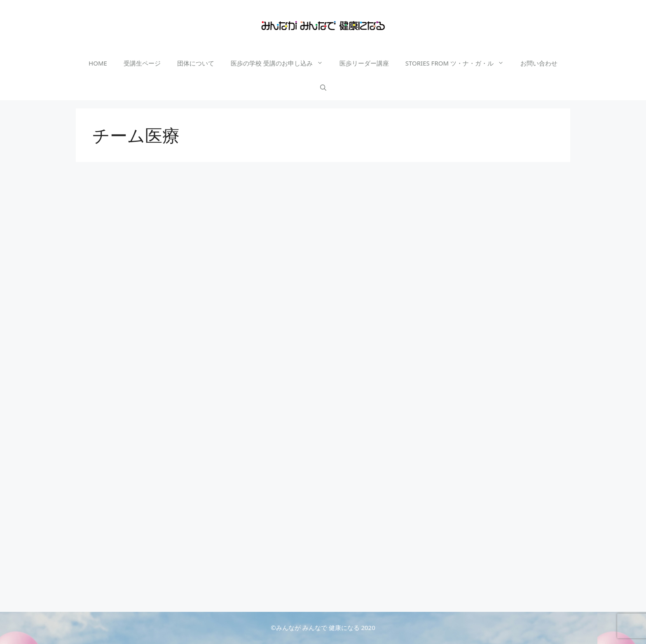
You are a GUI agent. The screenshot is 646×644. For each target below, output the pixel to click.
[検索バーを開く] (323, 88)
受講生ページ (142, 63)
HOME (98, 63)
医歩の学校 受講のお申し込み (281, 63)
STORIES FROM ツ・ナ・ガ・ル (459, 63)
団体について (196, 63)
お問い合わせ (539, 63)
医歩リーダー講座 (364, 63)
